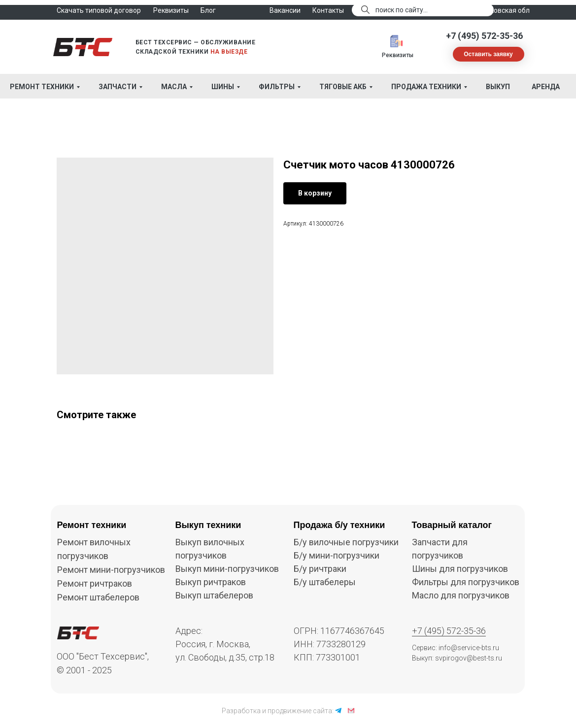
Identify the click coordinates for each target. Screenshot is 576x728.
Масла (174, 87)
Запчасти (118, 87)
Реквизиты (398, 55)
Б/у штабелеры (325, 582)
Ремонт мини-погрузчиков (111, 570)
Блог (208, 10)
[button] (489, 54)
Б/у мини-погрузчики (337, 555)
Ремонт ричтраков (95, 583)
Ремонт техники (42, 87)
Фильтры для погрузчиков (466, 582)
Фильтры (277, 87)
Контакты (328, 10)
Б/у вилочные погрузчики (346, 542)
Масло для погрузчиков (461, 595)
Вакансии (285, 10)
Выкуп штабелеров (214, 595)
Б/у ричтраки (320, 569)
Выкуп (498, 87)
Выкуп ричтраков (211, 582)
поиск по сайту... (402, 10)
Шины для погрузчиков (460, 569)
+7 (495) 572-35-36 (484, 36)
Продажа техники (426, 87)
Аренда (546, 87)
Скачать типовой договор (99, 10)
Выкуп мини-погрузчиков (227, 569)
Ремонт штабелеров (98, 597)
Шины (223, 87)
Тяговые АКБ (343, 87)
